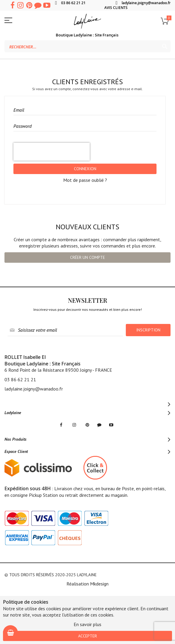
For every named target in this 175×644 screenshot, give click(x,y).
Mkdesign (99, 584)
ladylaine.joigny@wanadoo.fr (146, 3)
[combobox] (87, 46)
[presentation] (52, 152)
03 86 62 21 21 (73, 3)
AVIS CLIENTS (116, 8)
